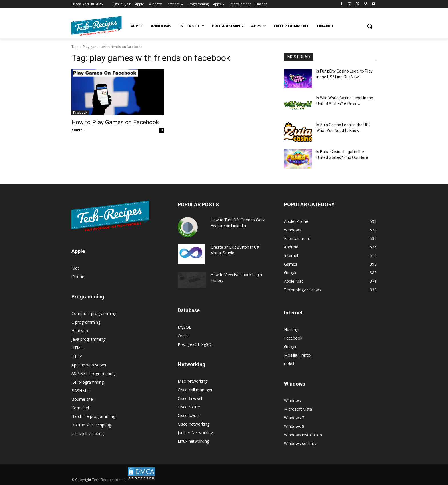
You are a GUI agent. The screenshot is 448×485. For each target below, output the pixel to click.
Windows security (300, 443)
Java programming (88, 339)
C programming (86, 322)
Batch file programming (93, 416)
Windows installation (303, 435)
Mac (75, 268)
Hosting (291, 329)
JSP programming (88, 382)
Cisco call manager (195, 390)
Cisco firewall (190, 398)
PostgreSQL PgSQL (196, 344)
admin (77, 130)
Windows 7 (294, 418)
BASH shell (81, 391)
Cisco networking (194, 424)
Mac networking (193, 381)
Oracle (184, 336)
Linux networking (193, 441)
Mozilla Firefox (298, 355)
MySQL (184, 327)
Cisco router (189, 407)
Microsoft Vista (298, 409)
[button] (370, 26)
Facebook (80, 113)
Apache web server (89, 365)
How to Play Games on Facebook (115, 122)
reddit (289, 364)
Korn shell (81, 408)
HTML (77, 348)
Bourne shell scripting (91, 425)
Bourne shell (83, 399)
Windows (292, 401)
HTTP (77, 356)
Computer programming (94, 313)
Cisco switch (189, 415)
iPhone (78, 277)
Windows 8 (294, 426)
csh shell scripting (88, 433)
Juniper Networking (195, 433)
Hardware (80, 331)
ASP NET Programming (93, 373)
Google (291, 347)
